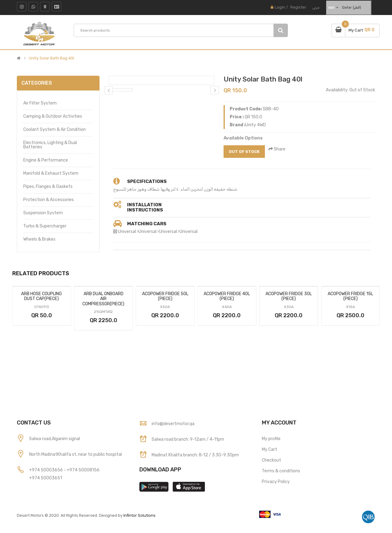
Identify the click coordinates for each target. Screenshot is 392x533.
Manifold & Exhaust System (51, 173)
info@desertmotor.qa (173, 424)
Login (280, 7)
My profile (271, 439)
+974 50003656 (46, 470)
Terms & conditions (281, 471)
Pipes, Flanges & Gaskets (48, 187)
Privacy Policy (276, 482)
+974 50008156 (83, 470)
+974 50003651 (45, 478)
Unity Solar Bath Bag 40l (51, 58)
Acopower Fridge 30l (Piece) (289, 296)
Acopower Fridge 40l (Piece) (227, 296)
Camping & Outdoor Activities (53, 116)
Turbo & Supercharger (45, 226)
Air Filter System (40, 103)
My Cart (269, 449)
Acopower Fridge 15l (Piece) (350, 296)
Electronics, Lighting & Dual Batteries (50, 145)
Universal (127, 232)
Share (277, 149)
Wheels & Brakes (39, 239)
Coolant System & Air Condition (55, 129)
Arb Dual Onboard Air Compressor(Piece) (103, 299)
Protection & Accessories (49, 200)
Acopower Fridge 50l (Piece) (165, 296)
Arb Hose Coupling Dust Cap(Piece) (41, 296)
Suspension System (43, 213)
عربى (316, 7)
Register (298, 7)
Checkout (271, 460)
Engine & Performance (46, 160)
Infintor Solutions (139, 515)
